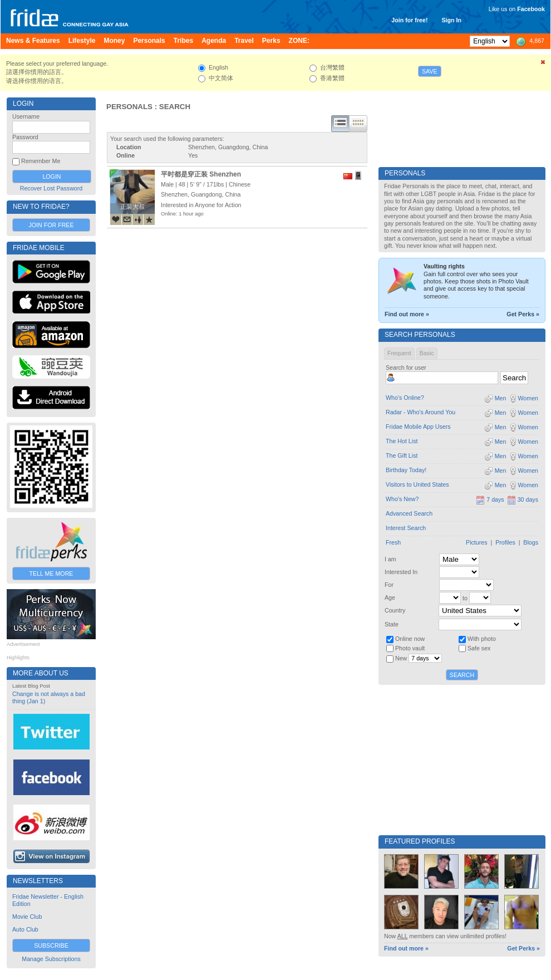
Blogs (531, 542)
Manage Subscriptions (51, 959)
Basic (427, 353)
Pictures (477, 542)
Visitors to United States (417, 484)
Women (523, 398)
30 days (523, 499)
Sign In (451, 20)
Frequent (399, 353)
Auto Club (25, 929)
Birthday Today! (406, 470)
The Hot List (402, 441)
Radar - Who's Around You (420, 412)
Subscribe (51, 945)
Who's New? (402, 499)
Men (495, 398)
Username (26, 116)
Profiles (505, 542)
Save (430, 71)
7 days (490, 499)
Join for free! (409, 20)
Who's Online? (405, 398)
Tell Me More (51, 574)
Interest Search (406, 528)
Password (25, 137)
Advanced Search (409, 513)
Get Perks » (523, 314)
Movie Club (27, 917)
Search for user (406, 367)
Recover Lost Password (51, 188)
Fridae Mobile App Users (418, 427)
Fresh (393, 542)
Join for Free (51, 225)
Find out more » (407, 314)
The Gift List (402, 455)
